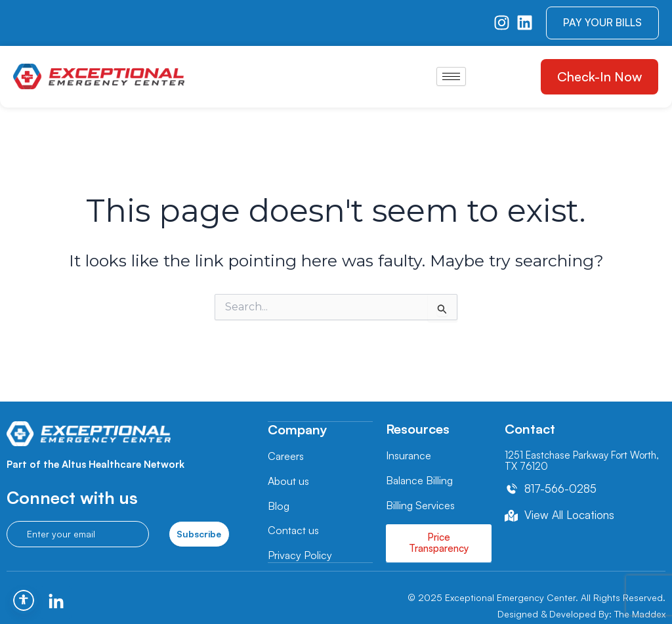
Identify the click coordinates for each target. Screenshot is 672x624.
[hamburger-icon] (451, 76)
